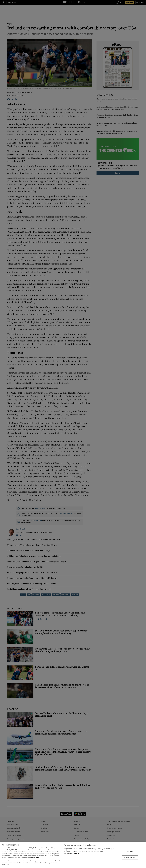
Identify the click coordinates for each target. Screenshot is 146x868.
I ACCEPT (130, 852)
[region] (73, 855)
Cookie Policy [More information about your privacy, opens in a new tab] (35, 858)
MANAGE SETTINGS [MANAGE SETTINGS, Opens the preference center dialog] (130, 857)
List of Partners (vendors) (72, 853)
